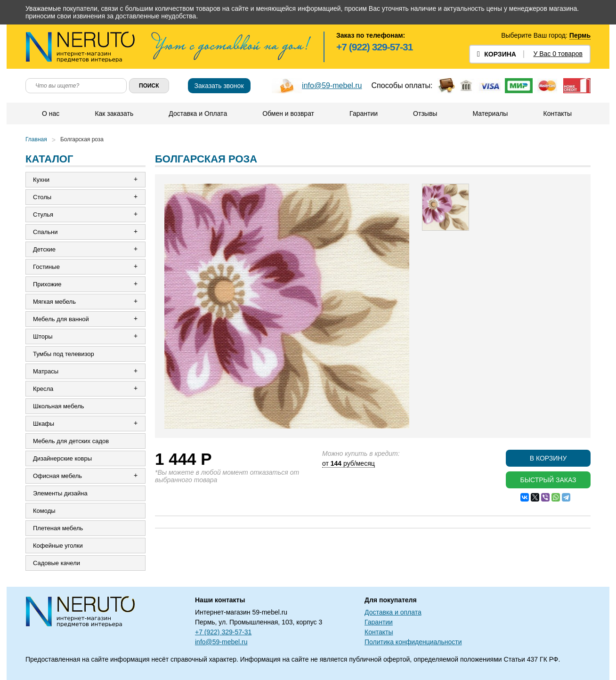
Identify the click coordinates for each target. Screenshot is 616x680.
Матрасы (46, 371)
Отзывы (425, 113)
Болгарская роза (82, 139)
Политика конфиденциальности (413, 642)
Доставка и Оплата (198, 113)
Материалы (490, 113)
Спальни (45, 232)
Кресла (43, 389)
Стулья (43, 215)
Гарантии (364, 113)
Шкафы (44, 424)
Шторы (43, 336)
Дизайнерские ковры (62, 458)
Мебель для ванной (61, 319)
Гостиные (46, 267)
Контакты (557, 113)
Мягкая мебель (54, 302)
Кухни (41, 180)
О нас (51, 113)
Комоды (44, 511)
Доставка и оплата (393, 612)
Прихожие (47, 284)
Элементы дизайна (60, 493)
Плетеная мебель (58, 528)
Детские (44, 249)
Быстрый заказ (548, 480)
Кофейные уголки (58, 546)
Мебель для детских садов (71, 441)
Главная (36, 139)
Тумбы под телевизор (64, 354)
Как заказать (114, 113)
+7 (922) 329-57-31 (374, 47)
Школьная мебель (59, 406)
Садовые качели (57, 563)
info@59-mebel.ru (332, 85)
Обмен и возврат (288, 113)
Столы (42, 197)
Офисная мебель (57, 476)
